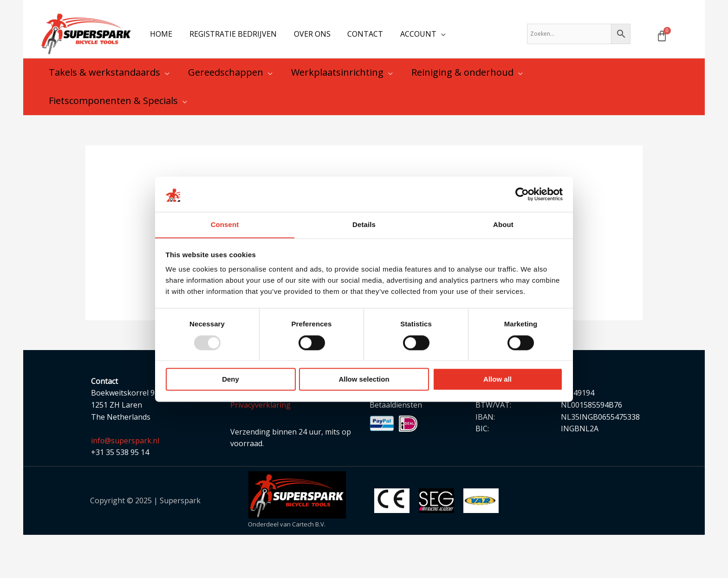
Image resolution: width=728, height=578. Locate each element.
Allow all (497, 380)
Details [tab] (364, 224)
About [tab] (503, 224)
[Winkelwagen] (662, 37)
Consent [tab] (225, 224)
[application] (431, 35)
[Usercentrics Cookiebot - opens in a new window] (522, 194)
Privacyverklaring (260, 408)
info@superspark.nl (125, 444)
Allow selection (364, 380)
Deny (231, 380)
